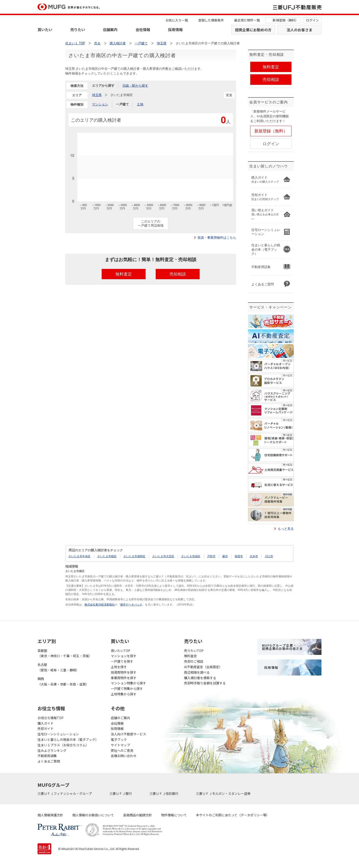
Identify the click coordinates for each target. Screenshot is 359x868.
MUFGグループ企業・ (282, 647)
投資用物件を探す (124, 672)
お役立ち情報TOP (50, 718)
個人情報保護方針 (50, 815)
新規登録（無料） (286, 20)
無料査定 (190, 656)
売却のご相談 (194, 661)
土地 (140, 104)
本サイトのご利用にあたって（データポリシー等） (233, 815)
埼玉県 (97, 95)
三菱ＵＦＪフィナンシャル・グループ (65, 793)
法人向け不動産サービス (128, 734)
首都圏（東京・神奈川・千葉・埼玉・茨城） (65, 653)
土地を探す (119, 667)
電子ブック (119, 739)
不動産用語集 (47, 756)
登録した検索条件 (211, 20)
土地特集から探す (124, 694)
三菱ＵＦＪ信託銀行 (164, 793)
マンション (100, 104)
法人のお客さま (299, 30)
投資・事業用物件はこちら (217, 238)
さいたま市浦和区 (134, 556)
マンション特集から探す (128, 683)
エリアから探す (103, 86)
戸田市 (211, 556)
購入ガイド (46, 723)
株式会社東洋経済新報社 (100, 605)
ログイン (313, 20)
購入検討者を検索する (200, 678)
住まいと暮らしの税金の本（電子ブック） (68, 739)
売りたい (78, 29)
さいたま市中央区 (79, 556)
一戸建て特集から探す (127, 689)
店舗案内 (110, 29)
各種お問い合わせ (124, 756)
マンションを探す (124, 656)
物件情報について (174, 815)
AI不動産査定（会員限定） (203, 667)
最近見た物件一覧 (247, 20)
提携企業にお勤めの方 (253, 30)
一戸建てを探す (122, 661)
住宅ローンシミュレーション (58, 734)
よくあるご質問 (49, 761)
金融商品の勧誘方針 (138, 815)
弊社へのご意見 (122, 750)
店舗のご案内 (120, 718)
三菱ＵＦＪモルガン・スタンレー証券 (224, 793)
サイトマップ (120, 745)
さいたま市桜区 (107, 556)
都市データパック (131, 605)
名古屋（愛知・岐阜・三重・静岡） (58, 667)
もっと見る (286, 529)
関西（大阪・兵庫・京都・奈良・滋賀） (63, 681)
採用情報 (175, 29)
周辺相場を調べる (197, 672)
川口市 (269, 556)
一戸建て (122, 104)
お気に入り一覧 (177, 20)
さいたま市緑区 (191, 556)
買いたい (45, 29)
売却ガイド (46, 729)
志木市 (254, 556)
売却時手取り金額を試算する (205, 683)
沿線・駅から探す (135, 86)
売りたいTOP (194, 651)
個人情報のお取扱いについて (93, 815)
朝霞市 (239, 556)
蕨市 (225, 556)
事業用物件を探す (124, 678)
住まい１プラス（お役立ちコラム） (63, 745)
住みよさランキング (52, 750)
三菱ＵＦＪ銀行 (121, 793)
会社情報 (143, 29)
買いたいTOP (121, 651)
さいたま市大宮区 (163, 556)
